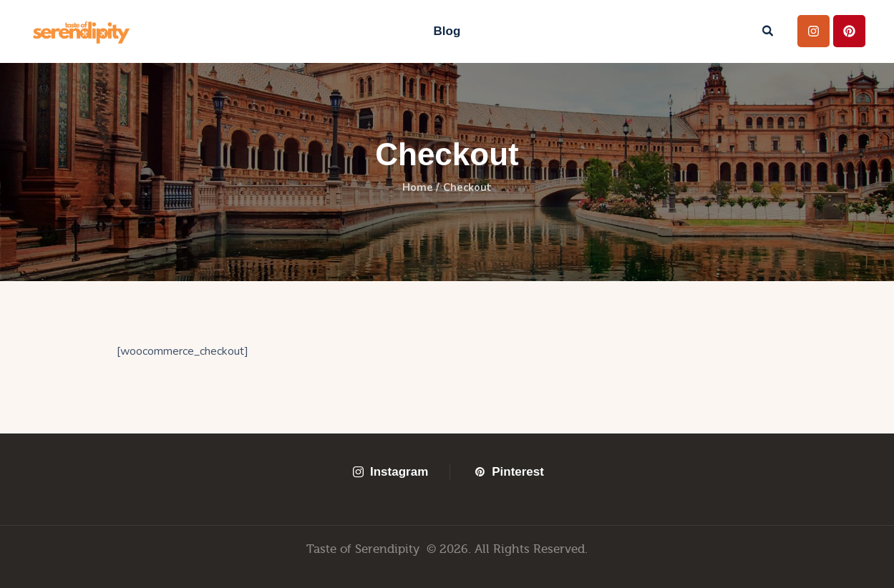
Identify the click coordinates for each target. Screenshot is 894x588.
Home (416, 188)
